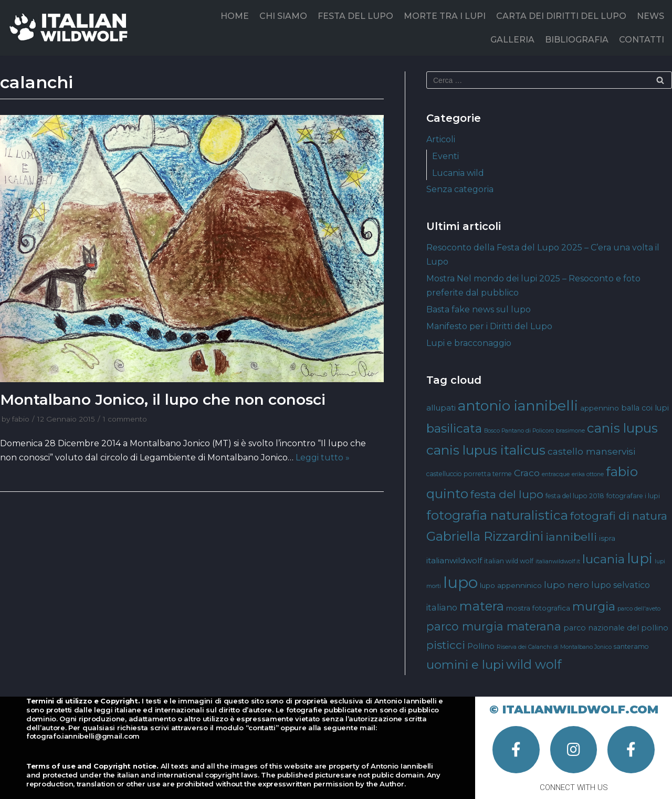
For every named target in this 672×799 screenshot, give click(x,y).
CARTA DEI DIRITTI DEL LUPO (561, 16)
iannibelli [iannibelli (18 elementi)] (571, 537)
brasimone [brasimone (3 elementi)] (570, 431)
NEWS (650, 16)
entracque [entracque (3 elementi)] (556, 474)
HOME (235, 16)
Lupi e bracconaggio (469, 343)
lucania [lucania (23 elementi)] (603, 559)
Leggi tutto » (323, 458)
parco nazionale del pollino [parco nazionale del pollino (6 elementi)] (616, 628)
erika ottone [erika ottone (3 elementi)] (588, 474)
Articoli (441, 139)
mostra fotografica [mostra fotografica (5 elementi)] (538, 608)
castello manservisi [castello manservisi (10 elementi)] (591, 451)
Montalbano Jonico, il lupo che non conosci (163, 400)
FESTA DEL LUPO (355, 16)
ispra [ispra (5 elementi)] (607, 538)
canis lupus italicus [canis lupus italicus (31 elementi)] (486, 450)
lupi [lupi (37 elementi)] (640, 558)
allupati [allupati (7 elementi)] (441, 408)
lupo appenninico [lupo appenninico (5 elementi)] (511, 585)
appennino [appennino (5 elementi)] (600, 408)
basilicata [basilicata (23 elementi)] (454, 428)
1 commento (125, 419)
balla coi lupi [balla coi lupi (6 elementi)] (645, 408)
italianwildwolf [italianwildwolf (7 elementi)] (454, 560)
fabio (21, 419)
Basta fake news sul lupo (479, 309)
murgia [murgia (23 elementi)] (594, 606)
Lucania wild (458, 173)
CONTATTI (642, 40)
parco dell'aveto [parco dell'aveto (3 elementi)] (639, 609)
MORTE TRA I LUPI (445, 16)
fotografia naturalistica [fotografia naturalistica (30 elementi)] (497, 515)
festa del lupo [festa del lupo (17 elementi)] (507, 494)
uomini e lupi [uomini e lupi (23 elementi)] (465, 665)
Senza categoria (460, 189)
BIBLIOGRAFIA (577, 40)
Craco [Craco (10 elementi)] (527, 473)
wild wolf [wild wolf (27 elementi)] (534, 664)
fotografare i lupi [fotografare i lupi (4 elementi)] (633, 496)
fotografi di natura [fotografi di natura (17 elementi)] (619, 516)
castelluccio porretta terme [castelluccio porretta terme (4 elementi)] (469, 474)
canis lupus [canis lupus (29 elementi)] (622, 428)
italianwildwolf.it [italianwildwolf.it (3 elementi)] (558, 561)
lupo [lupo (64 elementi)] (460, 582)
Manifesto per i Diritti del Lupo (489, 326)
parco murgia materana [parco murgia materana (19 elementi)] (494, 626)
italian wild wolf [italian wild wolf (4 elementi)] (509, 561)
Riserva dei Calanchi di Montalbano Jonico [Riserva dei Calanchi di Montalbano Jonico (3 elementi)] (554, 647)
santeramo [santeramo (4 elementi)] (631, 646)
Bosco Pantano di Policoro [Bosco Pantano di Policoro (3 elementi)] (519, 431)
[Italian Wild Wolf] (71, 28)
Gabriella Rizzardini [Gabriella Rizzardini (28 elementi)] (485, 536)
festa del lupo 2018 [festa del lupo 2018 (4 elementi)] (575, 496)
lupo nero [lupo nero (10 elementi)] (566, 585)
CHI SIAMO (283, 16)
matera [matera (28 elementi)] (482, 606)
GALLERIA (512, 40)
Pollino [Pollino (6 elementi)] (481, 646)
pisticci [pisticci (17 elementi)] (446, 645)
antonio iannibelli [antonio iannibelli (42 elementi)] (518, 406)
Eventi (445, 156)
